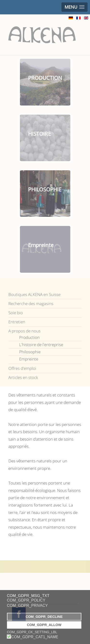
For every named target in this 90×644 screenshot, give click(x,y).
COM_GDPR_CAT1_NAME (35, 637)
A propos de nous (24, 331)
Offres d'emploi (22, 368)
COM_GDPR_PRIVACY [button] (27, 606)
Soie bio (16, 313)
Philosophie (30, 352)
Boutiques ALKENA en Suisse (34, 294)
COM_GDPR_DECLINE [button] (44, 617)
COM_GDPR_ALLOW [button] (44, 625)
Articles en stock (23, 377)
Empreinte (29, 359)
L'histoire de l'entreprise (41, 345)
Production (29, 337)
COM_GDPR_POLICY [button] (26, 600)
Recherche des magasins (31, 304)
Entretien (17, 322)
